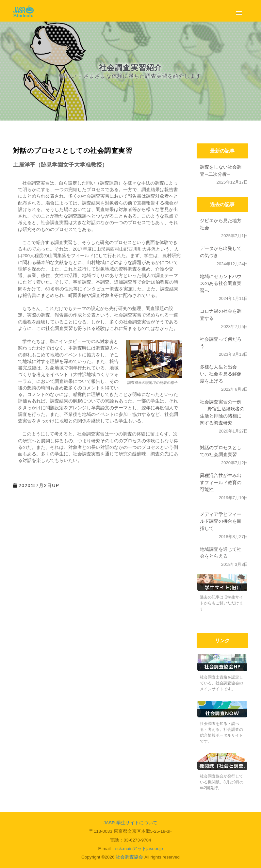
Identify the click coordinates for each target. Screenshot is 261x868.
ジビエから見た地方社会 (221, 224)
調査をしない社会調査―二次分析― (221, 170)
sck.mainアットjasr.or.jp (139, 849)
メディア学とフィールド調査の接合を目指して (221, 521)
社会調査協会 (129, 857)
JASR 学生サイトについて (130, 823)
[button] (238, 12)
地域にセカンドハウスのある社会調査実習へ (221, 283)
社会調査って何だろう (221, 343)
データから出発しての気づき (221, 252)
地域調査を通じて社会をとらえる (221, 553)
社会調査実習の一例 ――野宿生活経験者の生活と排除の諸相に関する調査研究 (222, 412)
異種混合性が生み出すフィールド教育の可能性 (221, 482)
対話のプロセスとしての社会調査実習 (221, 451)
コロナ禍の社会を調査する (221, 314)
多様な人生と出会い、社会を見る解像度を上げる (221, 374)
